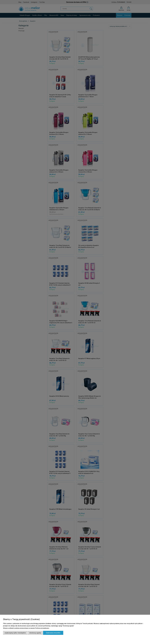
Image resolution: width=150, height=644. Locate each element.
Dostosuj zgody (35, 633)
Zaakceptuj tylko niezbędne (15, 633)
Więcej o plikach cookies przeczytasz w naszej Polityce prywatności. (26, 628)
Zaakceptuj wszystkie (53, 633)
